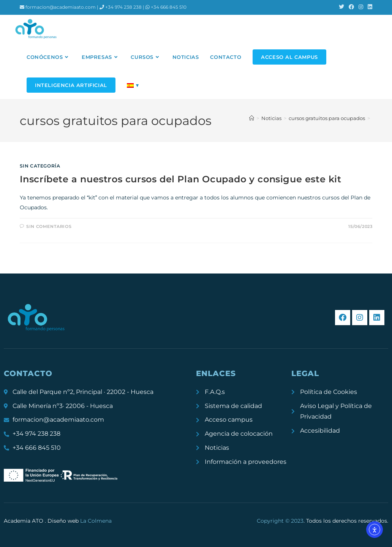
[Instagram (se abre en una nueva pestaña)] (361, 7)
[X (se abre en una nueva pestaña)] (341, 7)
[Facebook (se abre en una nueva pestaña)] (351, 7)
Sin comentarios (49, 226)
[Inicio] (252, 118)
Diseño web (80, 521)
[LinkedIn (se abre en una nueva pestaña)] (369, 7)
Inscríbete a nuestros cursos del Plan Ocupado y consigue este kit (181, 179)
